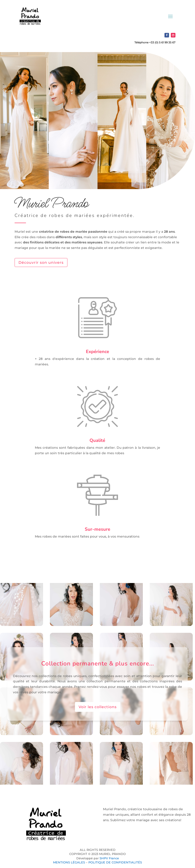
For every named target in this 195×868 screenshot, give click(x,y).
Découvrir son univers (41, 263)
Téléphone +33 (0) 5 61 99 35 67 (155, 42)
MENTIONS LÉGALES (69, 862)
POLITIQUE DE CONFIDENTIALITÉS (115, 862)
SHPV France (109, 858)
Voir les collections (98, 707)
